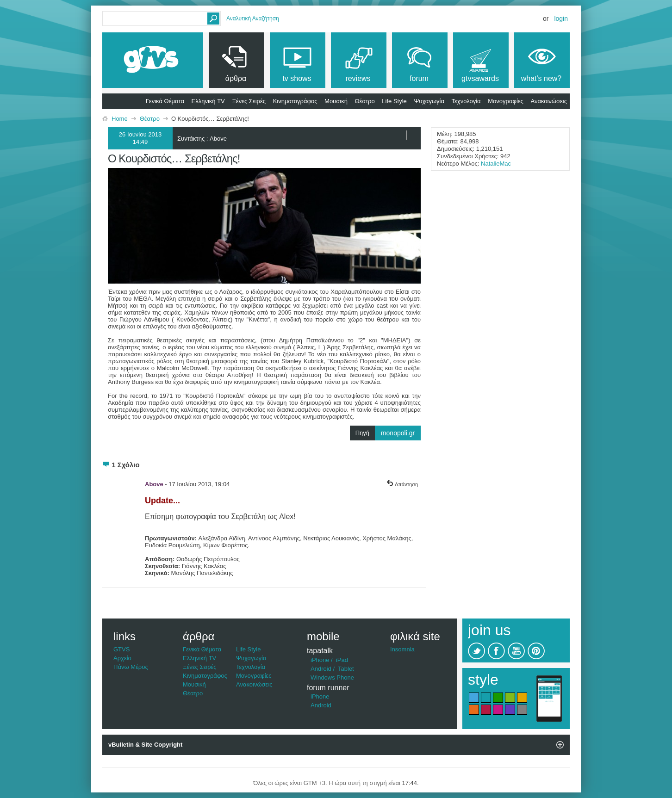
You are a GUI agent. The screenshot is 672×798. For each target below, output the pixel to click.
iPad (342, 660)
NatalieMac (496, 164)
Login (561, 19)
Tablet (346, 669)
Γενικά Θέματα (165, 101)
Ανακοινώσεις (549, 101)
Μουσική (336, 101)
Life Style (394, 101)
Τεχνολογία (466, 101)
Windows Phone (332, 677)
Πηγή (388, 433)
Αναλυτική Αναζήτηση (253, 19)
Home (120, 119)
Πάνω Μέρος (131, 667)
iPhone (320, 660)
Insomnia (402, 649)
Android (321, 669)
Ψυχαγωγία (429, 101)
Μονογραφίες (506, 101)
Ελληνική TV (208, 101)
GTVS (121, 649)
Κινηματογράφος (295, 101)
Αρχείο (122, 658)
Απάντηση (402, 484)
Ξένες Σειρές (249, 101)
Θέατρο (365, 101)
